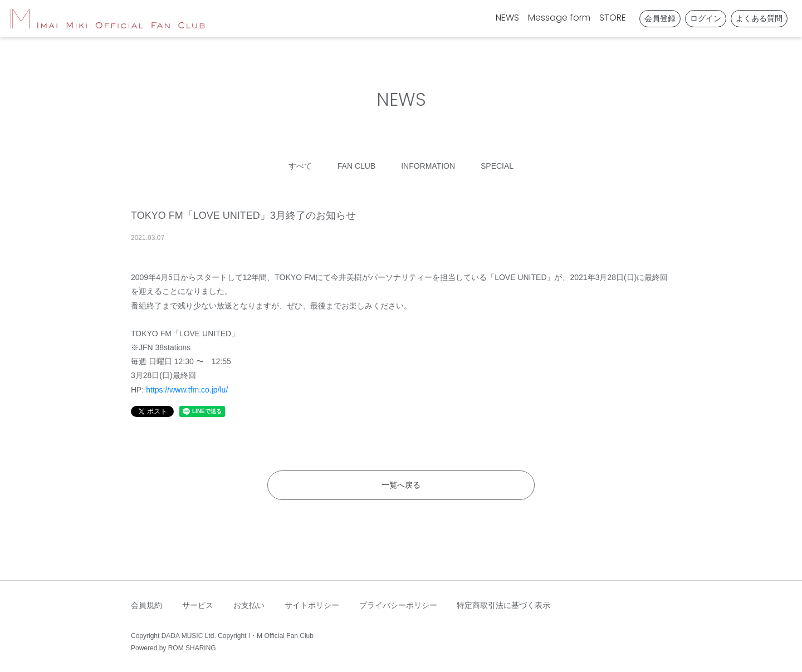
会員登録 (660, 18)
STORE (613, 18)
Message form (559, 18)
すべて (300, 166)
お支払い (249, 605)
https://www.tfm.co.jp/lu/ (187, 390)
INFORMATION (428, 166)
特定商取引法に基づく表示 (503, 605)
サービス (198, 605)
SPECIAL (497, 166)
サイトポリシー (312, 605)
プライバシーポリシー (398, 605)
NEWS (507, 18)
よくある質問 (759, 18)
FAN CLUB (356, 166)
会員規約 (146, 605)
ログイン (706, 18)
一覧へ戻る (401, 485)
